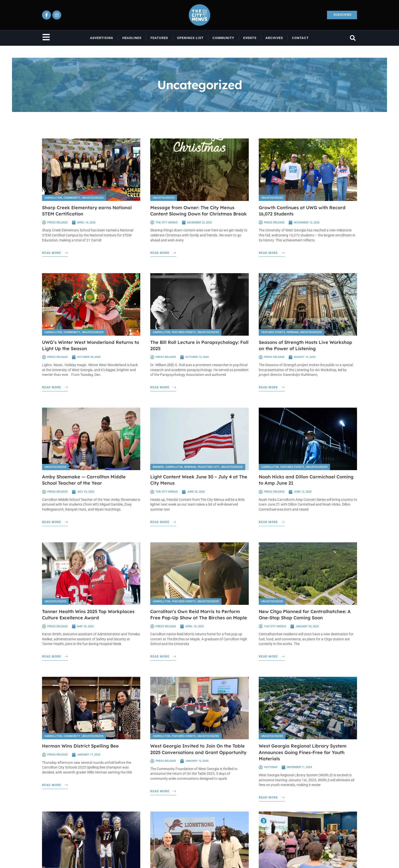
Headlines (132, 38)
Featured (159, 38)
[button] (353, 38)
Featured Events (184, 332)
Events (250, 38)
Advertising (102, 38)
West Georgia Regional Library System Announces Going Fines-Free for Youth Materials (303, 751)
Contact (300, 38)
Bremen (158, 466)
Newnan (293, 332)
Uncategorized (93, 198)
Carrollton (53, 198)
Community (223, 38)
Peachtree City (208, 466)
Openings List (190, 38)
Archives (274, 38)
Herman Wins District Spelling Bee (80, 745)
